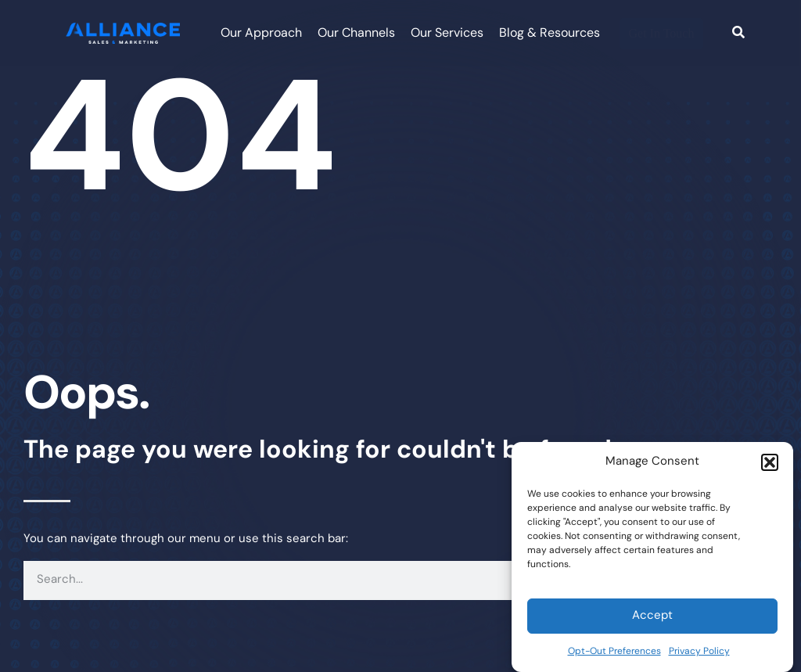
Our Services (447, 34)
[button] (770, 462)
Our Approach (261, 34)
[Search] (738, 34)
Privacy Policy (699, 652)
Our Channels (356, 34)
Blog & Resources (550, 34)
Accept (652, 616)
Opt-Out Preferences (614, 652)
